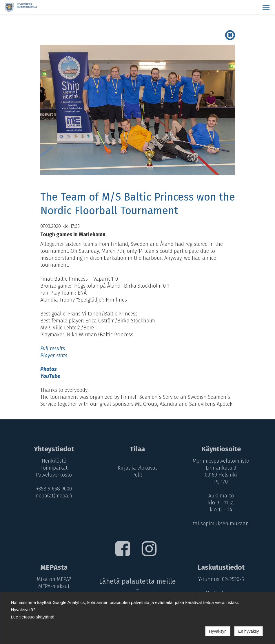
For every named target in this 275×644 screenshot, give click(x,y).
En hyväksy (249, 631)
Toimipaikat (54, 468)
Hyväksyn (218, 631)
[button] (266, 7)
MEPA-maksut (54, 586)
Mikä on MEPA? (54, 579)
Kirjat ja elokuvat (137, 468)
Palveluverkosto (54, 475)
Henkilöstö (54, 461)
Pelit (137, 475)
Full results (53, 349)
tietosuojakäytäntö (37, 617)
